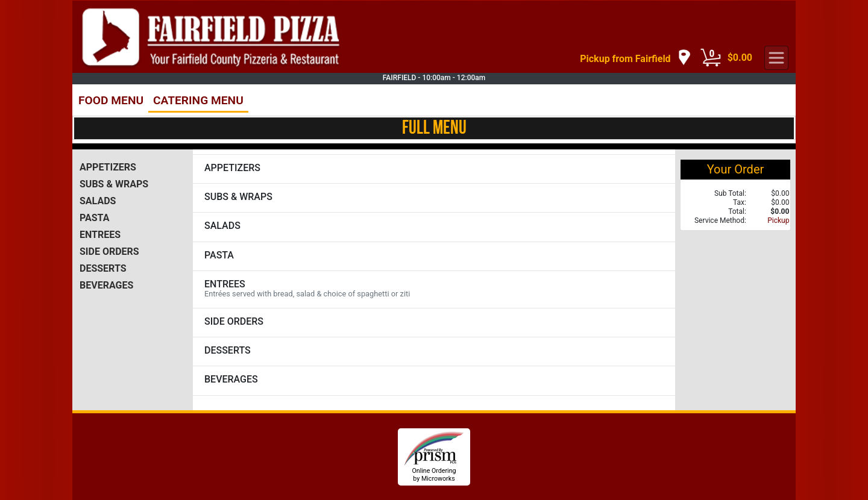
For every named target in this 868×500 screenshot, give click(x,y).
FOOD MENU (111, 100)
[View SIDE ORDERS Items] (434, 323)
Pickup (778, 220)
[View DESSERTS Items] (434, 352)
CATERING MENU (198, 100)
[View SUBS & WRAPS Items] (434, 198)
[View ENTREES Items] (434, 289)
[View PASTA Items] (434, 256)
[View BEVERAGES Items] (434, 380)
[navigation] (635, 58)
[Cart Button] (711, 58)
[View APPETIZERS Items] (434, 169)
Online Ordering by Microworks (434, 475)
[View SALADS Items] (434, 227)
